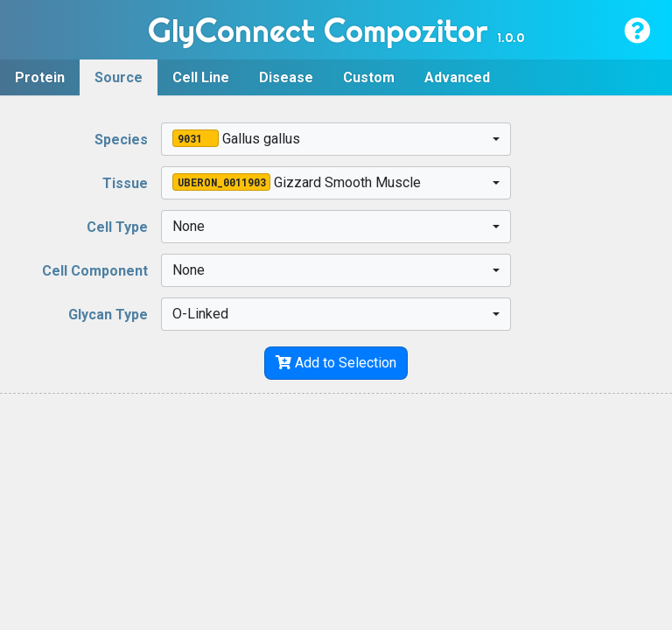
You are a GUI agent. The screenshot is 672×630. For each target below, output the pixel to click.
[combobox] (336, 139)
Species (121, 140)
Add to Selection (336, 363)
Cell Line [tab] (201, 77)
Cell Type (117, 227)
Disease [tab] (286, 77)
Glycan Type (108, 315)
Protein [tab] (40, 77)
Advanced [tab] (457, 77)
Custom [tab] (369, 77)
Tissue (125, 183)
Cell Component (95, 271)
